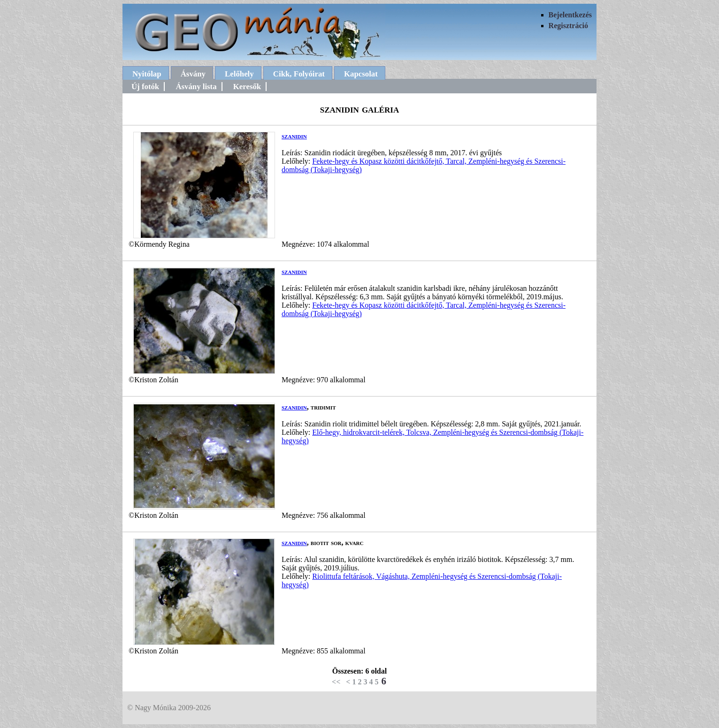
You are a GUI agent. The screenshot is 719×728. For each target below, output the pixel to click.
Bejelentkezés (570, 15)
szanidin (294, 136)
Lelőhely (239, 74)
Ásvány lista (196, 87)
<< (336, 682)
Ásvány (193, 74)
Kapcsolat (361, 74)
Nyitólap (147, 74)
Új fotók (145, 87)
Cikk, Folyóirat (299, 74)
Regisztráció (568, 26)
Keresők (247, 87)
